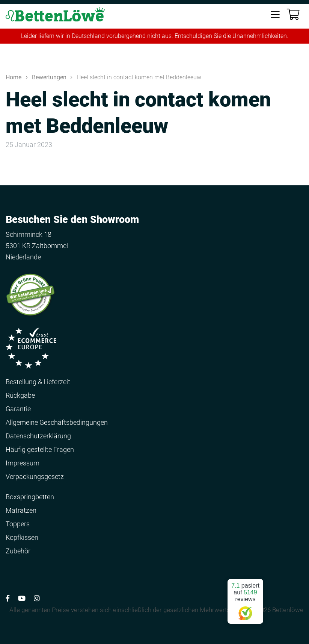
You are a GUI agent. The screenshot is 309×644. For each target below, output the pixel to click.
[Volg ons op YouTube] (22, 598)
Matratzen (21, 510)
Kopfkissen (22, 537)
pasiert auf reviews (245, 598)
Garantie (18, 409)
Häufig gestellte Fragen (40, 449)
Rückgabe (20, 395)
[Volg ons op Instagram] (37, 598)
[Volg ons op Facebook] (8, 598)
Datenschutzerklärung (38, 436)
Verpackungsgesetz (35, 477)
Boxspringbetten (30, 497)
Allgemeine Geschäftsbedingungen (57, 422)
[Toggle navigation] (275, 15)
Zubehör (18, 551)
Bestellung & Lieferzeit (38, 382)
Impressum (23, 463)
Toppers (18, 524)
